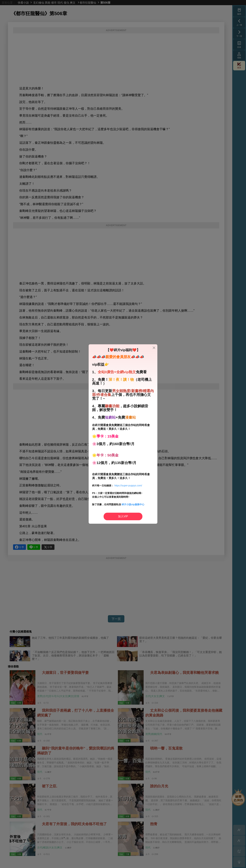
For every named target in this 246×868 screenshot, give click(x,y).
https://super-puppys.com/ (128, 486)
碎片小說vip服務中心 (133, 504)
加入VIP (123, 516)
